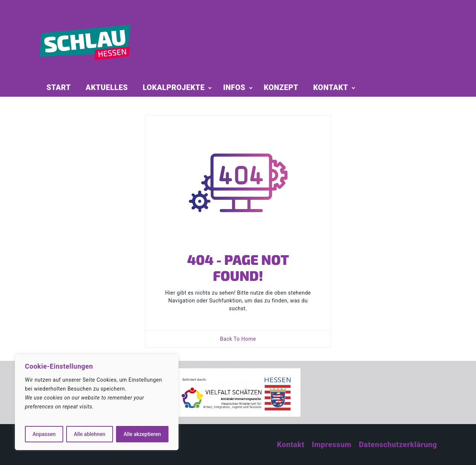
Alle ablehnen (89, 434)
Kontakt (291, 445)
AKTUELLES (107, 87)
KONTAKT (331, 87)
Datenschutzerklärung (398, 445)
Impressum (332, 445)
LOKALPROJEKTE (174, 87)
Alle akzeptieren (142, 434)
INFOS (234, 87)
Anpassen (44, 434)
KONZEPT (281, 87)
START (59, 87)
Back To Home (238, 339)
